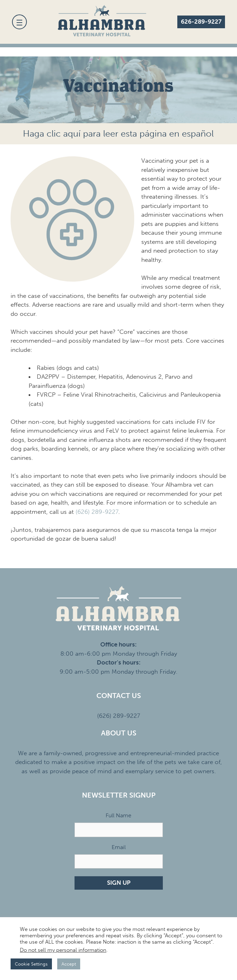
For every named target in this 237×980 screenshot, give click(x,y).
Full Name (118, 815)
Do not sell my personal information (63, 950)
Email (119, 847)
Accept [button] (69, 964)
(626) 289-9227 (97, 512)
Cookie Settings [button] (31, 964)
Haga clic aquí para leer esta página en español (118, 134)
